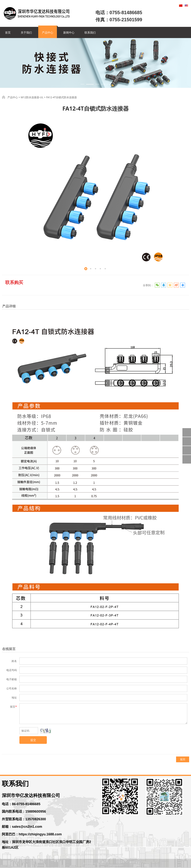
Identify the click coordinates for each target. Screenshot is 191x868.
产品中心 (48, 32)
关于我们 (26, 32)
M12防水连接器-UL (32, 97)
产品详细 (9, 306)
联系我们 (90, 32)
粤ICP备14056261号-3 (96, 863)
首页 (8, 32)
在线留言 (9, 649)
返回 (183, 759)
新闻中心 (69, 32)
